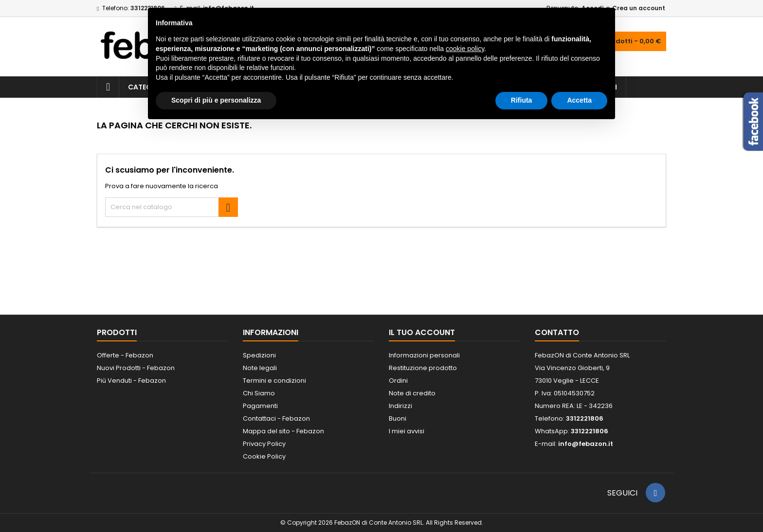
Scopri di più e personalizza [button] (216, 100)
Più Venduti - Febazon (131, 381)
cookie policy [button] (465, 49)
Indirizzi (400, 406)
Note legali (260, 368)
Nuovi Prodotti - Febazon (136, 368)
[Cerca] (172, 207)
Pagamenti (260, 406)
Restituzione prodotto (423, 368)
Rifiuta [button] (522, 100)
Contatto (557, 332)
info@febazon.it (586, 444)
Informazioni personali (424, 355)
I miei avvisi (407, 431)
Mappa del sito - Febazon (283, 431)
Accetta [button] (579, 100)
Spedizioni (259, 355)
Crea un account (639, 8)
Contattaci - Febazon (276, 418)
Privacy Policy (264, 444)
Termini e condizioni (274, 381)
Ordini (398, 381)
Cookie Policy (264, 456)
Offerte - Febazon (125, 355)
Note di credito (412, 393)
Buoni (398, 418)
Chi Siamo (259, 393)
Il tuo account (422, 332)
